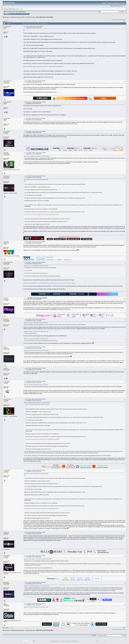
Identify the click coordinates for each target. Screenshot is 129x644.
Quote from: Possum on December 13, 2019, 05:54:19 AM (36, 266)
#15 (125, 400)
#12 (125, 348)
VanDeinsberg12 (8, 262)
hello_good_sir (8, 81)
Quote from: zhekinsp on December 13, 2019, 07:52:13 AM (36, 350)
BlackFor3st (7, 176)
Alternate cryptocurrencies (18, 17)
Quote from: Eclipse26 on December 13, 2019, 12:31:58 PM (36, 586)
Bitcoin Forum (6, 17)
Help (11, 14)
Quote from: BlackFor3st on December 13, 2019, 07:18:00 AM (37, 403)
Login (19, 14)
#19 (125, 583)
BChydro (6, 319)
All (12, 21)
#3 (125, 103)
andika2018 (7, 118)
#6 (125, 153)
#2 (125, 81)
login (17, 9)
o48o (5, 604)
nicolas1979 (7, 131)
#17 (125, 533)
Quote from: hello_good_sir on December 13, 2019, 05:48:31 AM (37, 559)
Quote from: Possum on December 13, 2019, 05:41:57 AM (36, 180)
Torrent (23, 12)
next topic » (123, 20)
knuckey (6, 298)
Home (7, 14)
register (21, 9)
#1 (125, 27)
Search (15, 14)
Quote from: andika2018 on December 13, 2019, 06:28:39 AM (37, 156)
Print (124, 21)
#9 (125, 263)
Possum (6, 26)
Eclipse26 (6, 532)
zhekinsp (6, 242)
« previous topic (115, 20)
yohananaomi (7, 399)
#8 (125, 242)
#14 (125, 382)
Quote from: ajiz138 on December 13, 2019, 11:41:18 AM (36, 385)
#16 (125, 471)
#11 (125, 320)
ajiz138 (5, 368)
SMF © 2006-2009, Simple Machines (70, 641)
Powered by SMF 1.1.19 (56, 641)
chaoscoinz (7, 470)
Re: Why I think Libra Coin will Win (36, 81)
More (27, 14)
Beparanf (6, 582)
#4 (125, 119)
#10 (125, 299)
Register (23, 14)
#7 (125, 177)
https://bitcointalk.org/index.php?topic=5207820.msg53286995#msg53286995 (43, 67)
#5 (125, 132)
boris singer (7, 381)
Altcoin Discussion (30, 17)
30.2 (20, 12)
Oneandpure (7, 556)
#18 (125, 556)
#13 (125, 369)
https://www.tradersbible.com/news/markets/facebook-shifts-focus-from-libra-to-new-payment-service (49, 283)
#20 (125, 604)
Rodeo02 (6, 153)
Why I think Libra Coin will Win (45, 17)
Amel (5, 347)
